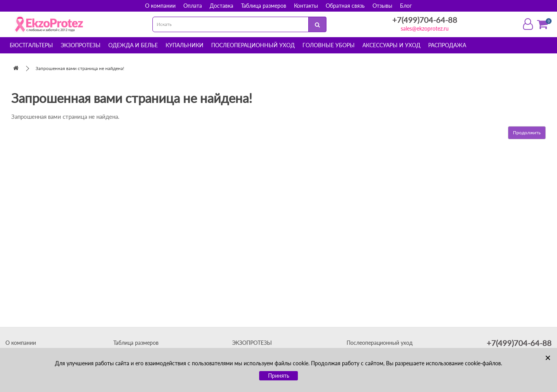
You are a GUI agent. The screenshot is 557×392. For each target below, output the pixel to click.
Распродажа (447, 45)
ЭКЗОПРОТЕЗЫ (252, 343)
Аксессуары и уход (391, 45)
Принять (279, 376)
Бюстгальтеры (31, 45)
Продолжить (527, 133)
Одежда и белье (133, 45)
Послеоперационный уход (253, 45)
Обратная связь (345, 6)
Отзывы (382, 6)
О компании (160, 6)
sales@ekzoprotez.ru (425, 28)
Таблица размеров (264, 6)
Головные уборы (329, 45)
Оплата (193, 6)
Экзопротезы (81, 45)
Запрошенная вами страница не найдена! (80, 68)
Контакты (306, 6)
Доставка (221, 6)
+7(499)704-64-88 (425, 20)
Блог (406, 6)
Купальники (185, 45)
